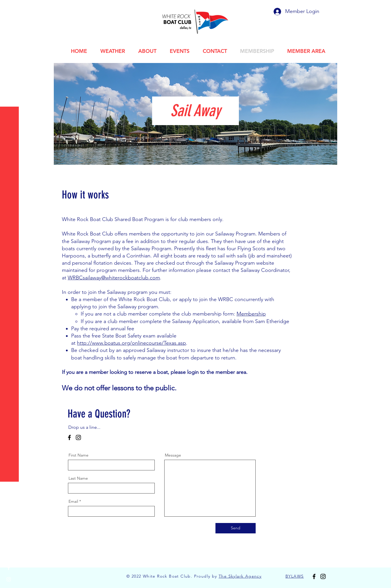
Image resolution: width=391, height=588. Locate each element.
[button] (10, 9)
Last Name (78, 478)
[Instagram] (78, 437)
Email (73, 501)
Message (173, 455)
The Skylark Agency (240, 576)
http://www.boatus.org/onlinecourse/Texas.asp (131, 343)
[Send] (236, 528)
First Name (79, 455)
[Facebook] (69, 437)
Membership (251, 314)
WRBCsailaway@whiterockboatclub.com (114, 278)
